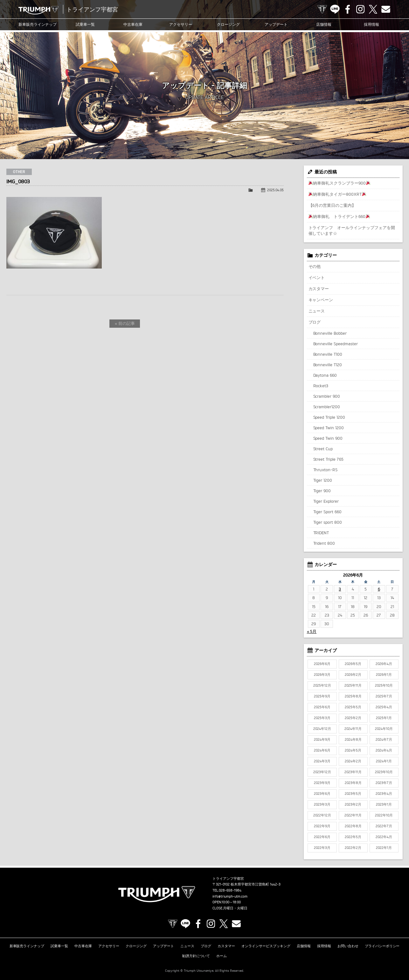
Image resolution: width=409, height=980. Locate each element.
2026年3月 (322, 675)
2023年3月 (322, 804)
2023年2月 (353, 804)
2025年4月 (384, 707)
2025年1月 (384, 718)
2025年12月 (322, 685)
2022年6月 (322, 837)
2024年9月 (322, 739)
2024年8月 (353, 739)
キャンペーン (321, 300)
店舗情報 (324, 24)
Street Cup (323, 449)
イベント (317, 277)
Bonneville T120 (328, 365)
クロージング (228, 24)
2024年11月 (353, 729)
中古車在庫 (133, 24)
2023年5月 (353, 794)
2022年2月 (353, 848)
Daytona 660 (325, 375)
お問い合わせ (348, 946)
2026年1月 (384, 675)
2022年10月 (384, 815)
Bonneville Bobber (330, 333)
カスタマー (319, 289)
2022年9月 (322, 826)
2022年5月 (353, 837)
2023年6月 (322, 794)
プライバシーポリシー (382, 946)
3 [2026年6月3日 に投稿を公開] (340, 589)
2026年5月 (353, 664)
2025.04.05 (275, 190)
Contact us (386, 9)
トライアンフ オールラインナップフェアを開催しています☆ (352, 230)
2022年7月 (384, 826)
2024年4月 (384, 750)
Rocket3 (321, 386)
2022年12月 (322, 815)
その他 (315, 266)
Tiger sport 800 (328, 522)
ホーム (222, 956)
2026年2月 (353, 675)
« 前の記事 (125, 323)
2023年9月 (322, 783)
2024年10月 (384, 729)
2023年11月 (353, 772)
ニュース (317, 311)
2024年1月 (384, 761)
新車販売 (38, 24)
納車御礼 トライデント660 (339, 216)
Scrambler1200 (327, 407)
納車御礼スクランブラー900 (339, 183)
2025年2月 (353, 718)
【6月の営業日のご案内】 (332, 205)
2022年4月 (384, 837)
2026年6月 (322, 664)
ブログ (315, 322)
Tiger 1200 (323, 480)
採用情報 (371, 24)
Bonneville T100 (328, 354)
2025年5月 (353, 707)
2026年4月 (384, 664)
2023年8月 (353, 783)
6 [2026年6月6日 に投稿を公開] (379, 589)
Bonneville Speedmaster (336, 344)
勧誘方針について (196, 956)
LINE (335, 9)
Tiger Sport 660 (328, 512)
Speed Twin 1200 (329, 428)
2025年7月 (384, 696)
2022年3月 (322, 848)
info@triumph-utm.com (230, 896)
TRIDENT (321, 533)
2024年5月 (353, 750)
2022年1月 (384, 848)
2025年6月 (322, 707)
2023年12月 (322, 772)
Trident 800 (324, 543)
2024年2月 (353, 761)
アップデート (276, 24)
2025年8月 (353, 696)
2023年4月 (384, 794)
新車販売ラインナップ (27, 946)
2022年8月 (353, 826)
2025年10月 (384, 685)
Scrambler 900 (327, 396)
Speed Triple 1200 (329, 417)
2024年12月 (322, 729)
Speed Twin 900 (328, 438)
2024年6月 (322, 750)
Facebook (348, 9)
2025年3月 (322, 718)
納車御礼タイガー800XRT (337, 194)
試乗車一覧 (85, 24)
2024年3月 (322, 761)
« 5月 (312, 631)
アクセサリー (181, 24)
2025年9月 (322, 696)
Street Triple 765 (329, 459)
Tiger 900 (322, 491)
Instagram (360, 9)
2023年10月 (384, 772)
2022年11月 (353, 815)
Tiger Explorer (326, 501)
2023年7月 (384, 783)
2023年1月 (384, 804)
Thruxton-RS (326, 470)
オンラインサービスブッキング (266, 946)
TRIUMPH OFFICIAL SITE (322, 9)
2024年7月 (384, 739)
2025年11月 (353, 685)
